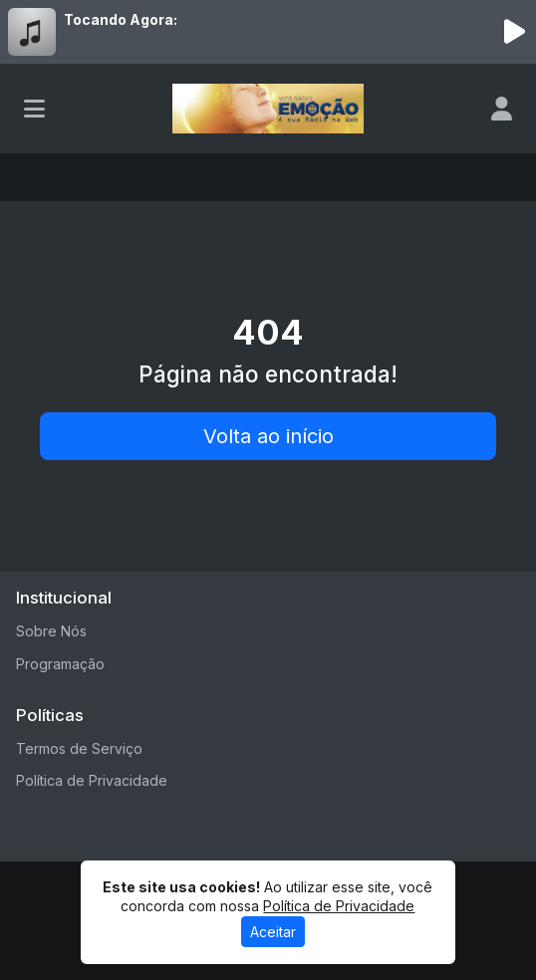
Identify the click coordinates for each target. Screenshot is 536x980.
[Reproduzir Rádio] (514, 32)
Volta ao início (268, 436)
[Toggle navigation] (34, 109)
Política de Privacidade (92, 780)
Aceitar (273, 932)
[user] (502, 109)
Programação (60, 664)
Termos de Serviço (79, 748)
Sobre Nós (51, 631)
